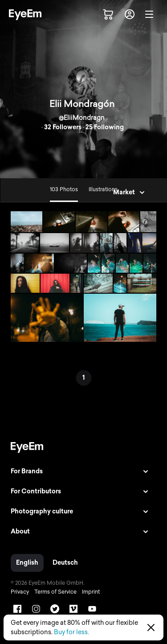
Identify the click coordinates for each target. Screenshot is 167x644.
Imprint (91, 592)
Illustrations (103, 189)
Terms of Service (55, 592)
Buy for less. (71, 632)
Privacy (20, 592)
